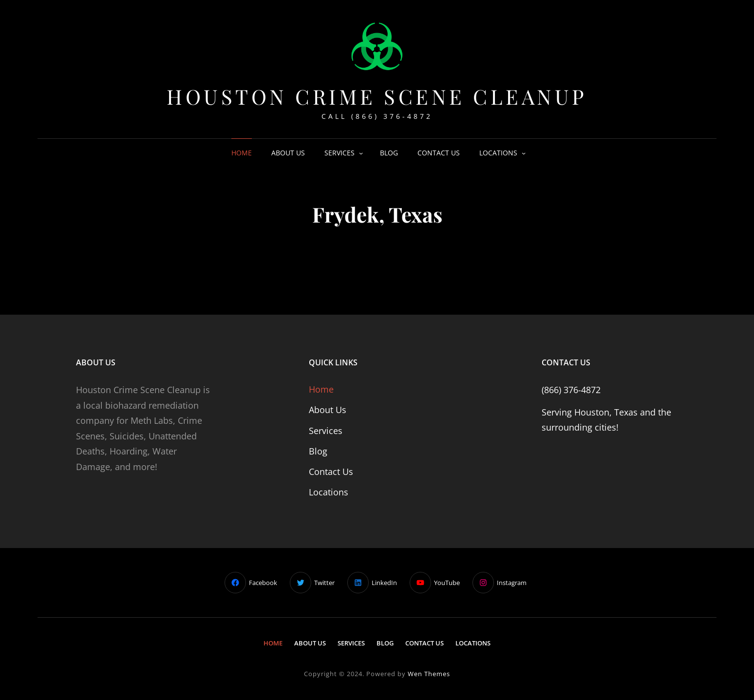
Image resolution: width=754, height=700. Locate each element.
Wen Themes (429, 674)
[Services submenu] (361, 153)
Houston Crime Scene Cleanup (377, 96)
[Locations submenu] (524, 153)
